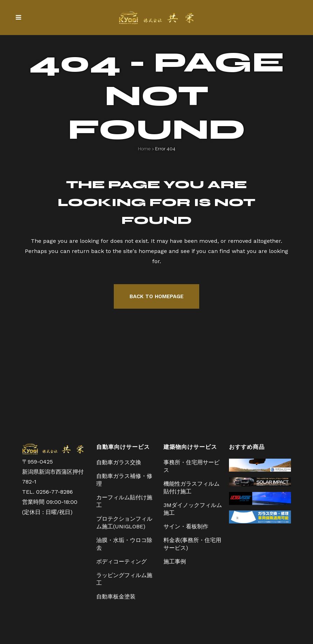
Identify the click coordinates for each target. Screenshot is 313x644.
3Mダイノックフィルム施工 (193, 509)
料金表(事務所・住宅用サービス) (192, 544)
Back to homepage (156, 296)
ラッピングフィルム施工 (124, 579)
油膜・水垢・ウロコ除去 (124, 544)
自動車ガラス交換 (119, 462)
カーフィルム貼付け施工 (124, 501)
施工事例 (175, 561)
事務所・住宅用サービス (192, 466)
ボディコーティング (121, 561)
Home (144, 149)
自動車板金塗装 (116, 597)
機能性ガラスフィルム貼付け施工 (192, 488)
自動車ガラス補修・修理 (124, 480)
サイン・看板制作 (186, 526)
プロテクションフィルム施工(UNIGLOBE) (124, 523)
